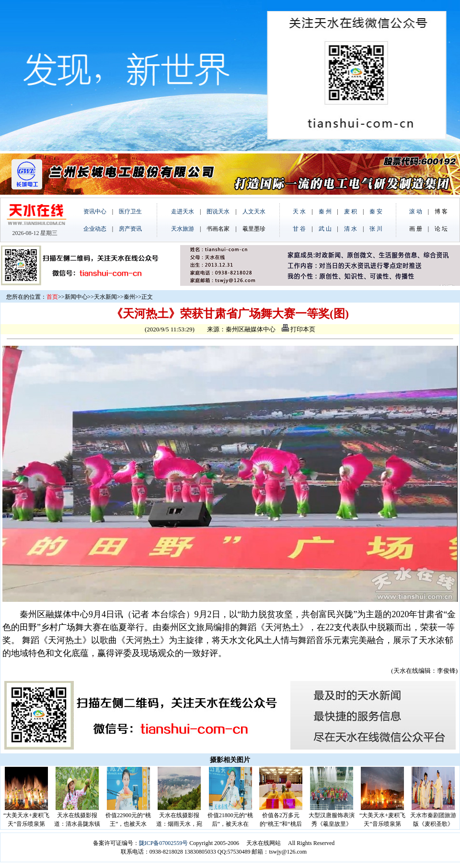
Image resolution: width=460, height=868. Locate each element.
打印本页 (299, 329)
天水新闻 (105, 297)
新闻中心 (76, 297)
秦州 (129, 297)
